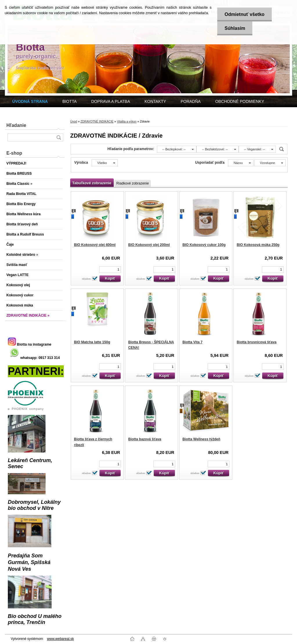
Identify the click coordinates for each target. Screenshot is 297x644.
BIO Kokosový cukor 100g (204, 245)
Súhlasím (235, 28)
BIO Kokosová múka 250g (258, 245)
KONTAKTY (155, 101)
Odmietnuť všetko (244, 14)
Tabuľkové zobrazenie (92, 183)
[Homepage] (30, 101)
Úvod (74, 122)
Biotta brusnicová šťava (257, 342)
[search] (59, 137)
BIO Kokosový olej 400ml (95, 245)
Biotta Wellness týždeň (201, 439)
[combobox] (177, 149)
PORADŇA (191, 101)
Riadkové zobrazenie (133, 183)
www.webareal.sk (60, 639)
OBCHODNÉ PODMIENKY (240, 101)
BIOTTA (70, 101)
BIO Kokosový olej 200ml (149, 245)
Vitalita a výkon (127, 122)
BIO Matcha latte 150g (92, 342)
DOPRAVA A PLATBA (111, 101)
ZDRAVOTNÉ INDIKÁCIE (97, 122)
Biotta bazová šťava (145, 439)
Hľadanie (16, 125)
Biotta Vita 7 (192, 342)
